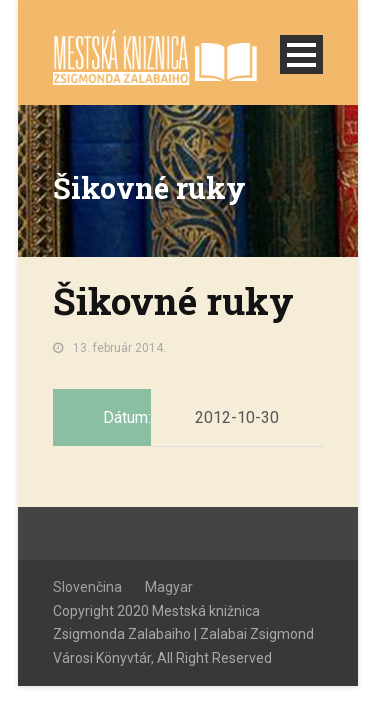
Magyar (169, 587)
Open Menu (301, 54)
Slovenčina (87, 587)
